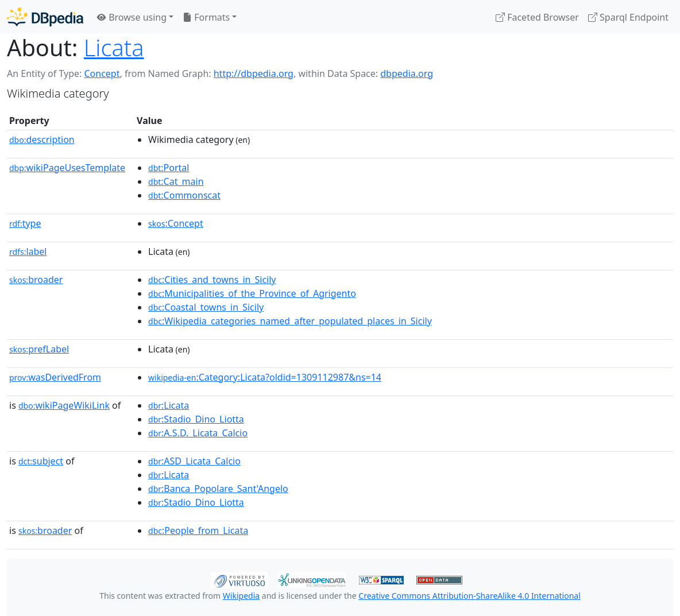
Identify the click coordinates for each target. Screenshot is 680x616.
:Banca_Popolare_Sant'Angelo (218, 489)
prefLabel (39, 349)
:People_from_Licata (198, 530)
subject (41, 461)
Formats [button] (206, 17)
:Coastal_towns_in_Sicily (206, 307)
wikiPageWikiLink (64, 405)
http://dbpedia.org (254, 73)
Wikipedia (241, 596)
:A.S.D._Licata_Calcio (198, 433)
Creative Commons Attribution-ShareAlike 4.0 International (469, 596)
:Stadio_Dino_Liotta (196, 419)
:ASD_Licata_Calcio (194, 461)
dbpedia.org (407, 73)
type (25, 223)
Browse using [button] (132, 17)
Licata (114, 48)
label (28, 251)
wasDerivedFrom (55, 377)
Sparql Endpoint (628, 17)
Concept (102, 73)
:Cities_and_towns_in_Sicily (212, 280)
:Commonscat (184, 195)
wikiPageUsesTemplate (67, 168)
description (42, 140)
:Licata (169, 405)
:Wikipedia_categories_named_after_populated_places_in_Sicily (290, 321)
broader (36, 280)
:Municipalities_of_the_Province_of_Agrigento (252, 293)
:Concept (176, 223)
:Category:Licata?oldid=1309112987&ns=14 (265, 377)
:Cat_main (176, 181)
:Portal (169, 168)
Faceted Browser (537, 17)
